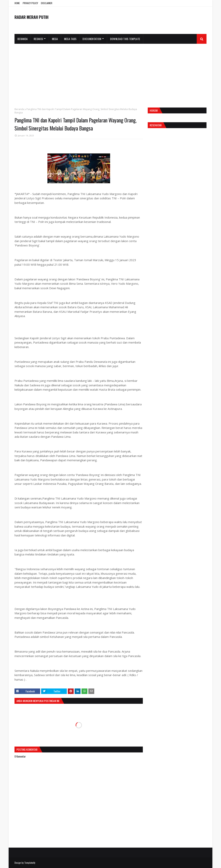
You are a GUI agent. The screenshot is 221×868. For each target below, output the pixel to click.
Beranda (19, 109)
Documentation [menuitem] (92, 39)
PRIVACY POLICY (30, 3)
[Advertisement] (110, 73)
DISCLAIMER (47, 3)
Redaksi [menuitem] (38, 39)
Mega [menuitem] (55, 39)
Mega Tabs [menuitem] (70, 39)
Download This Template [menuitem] (125, 39)
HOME (17, 3)
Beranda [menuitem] (23, 39)
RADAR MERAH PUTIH (31, 17)
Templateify (30, 863)
